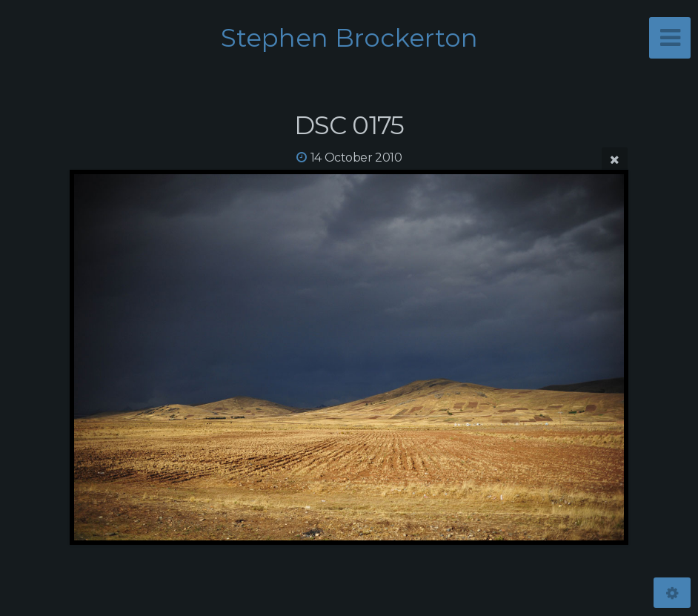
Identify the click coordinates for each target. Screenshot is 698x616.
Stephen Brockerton (349, 38)
